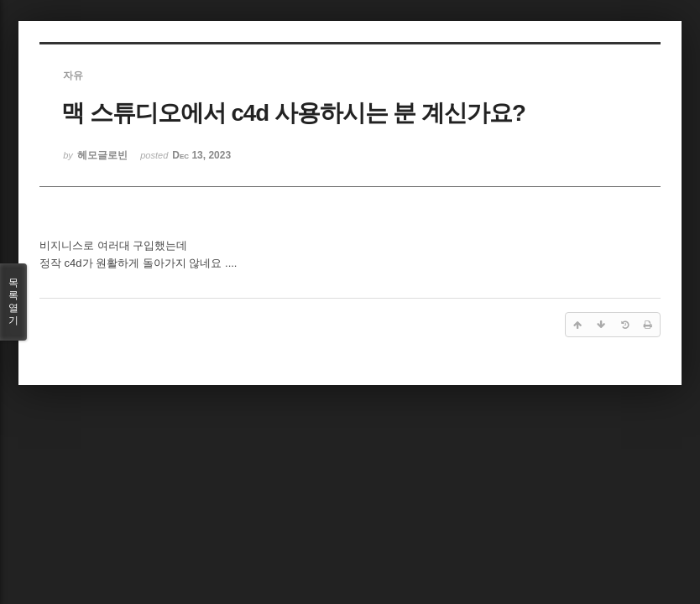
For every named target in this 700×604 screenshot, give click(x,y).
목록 (13, 302)
